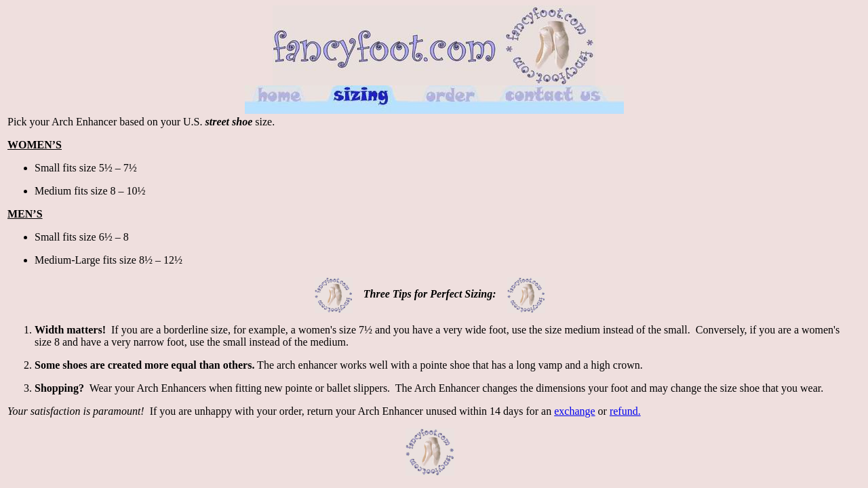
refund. (625, 411)
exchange (574, 411)
